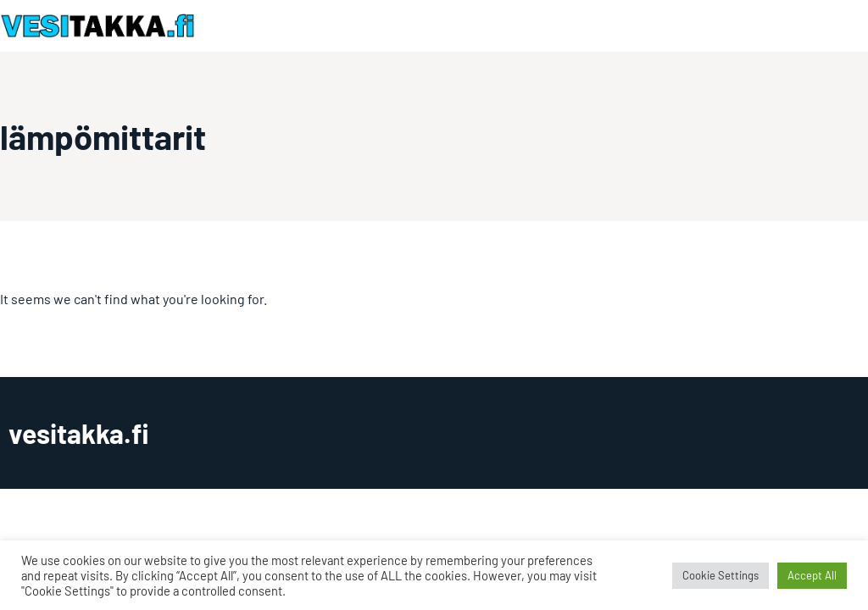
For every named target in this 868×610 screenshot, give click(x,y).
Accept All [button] (812, 575)
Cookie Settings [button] (721, 575)
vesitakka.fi (79, 433)
